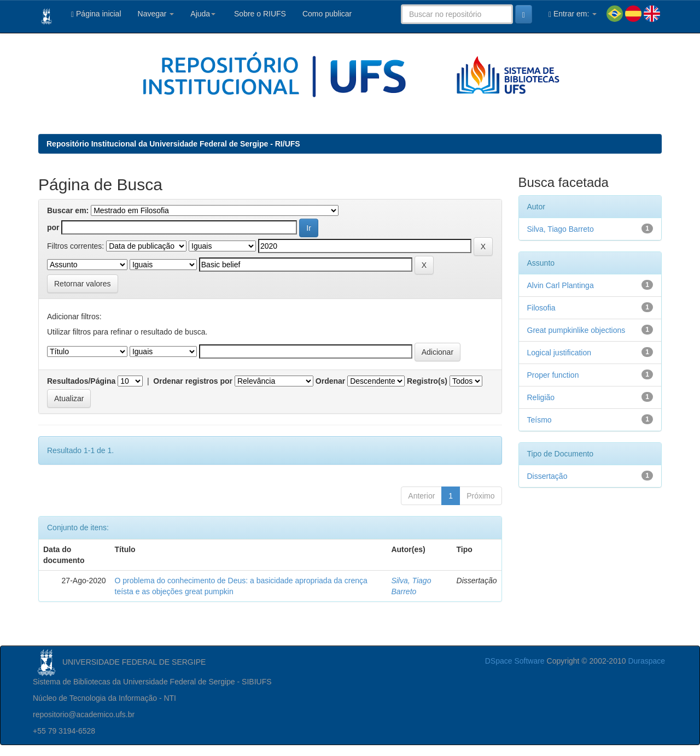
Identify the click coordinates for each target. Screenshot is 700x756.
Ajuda (203, 14)
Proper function (553, 375)
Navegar (156, 14)
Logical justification (559, 353)
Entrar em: (573, 14)
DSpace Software (515, 661)
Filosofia (541, 308)
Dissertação (547, 476)
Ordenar (330, 381)
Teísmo (539, 420)
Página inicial (96, 14)
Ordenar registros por (193, 381)
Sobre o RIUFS (259, 14)
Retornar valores (83, 284)
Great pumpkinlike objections (576, 330)
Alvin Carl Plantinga (561, 285)
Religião (541, 397)
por (53, 227)
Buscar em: (68, 210)
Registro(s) (427, 381)
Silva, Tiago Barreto (561, 229)
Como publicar (327, 14)
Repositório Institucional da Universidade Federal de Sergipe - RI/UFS (173, 144)
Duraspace (646, 661)
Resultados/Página (81, 381)
